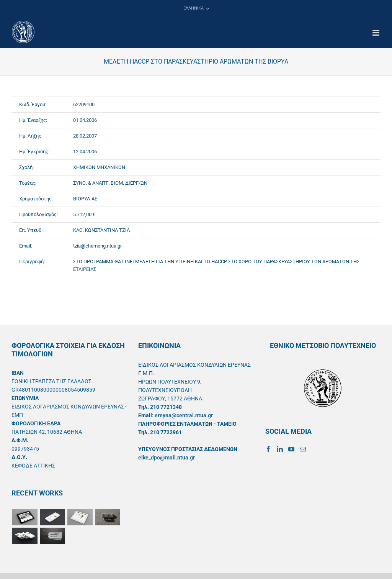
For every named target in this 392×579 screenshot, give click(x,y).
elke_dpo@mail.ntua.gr (167, 458)
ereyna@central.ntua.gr (184, 415)
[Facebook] (268, 449)
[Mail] (303, 449)
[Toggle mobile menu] (376, 33)
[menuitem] (196, 8)
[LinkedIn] (280, 449)
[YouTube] (291, 449)
